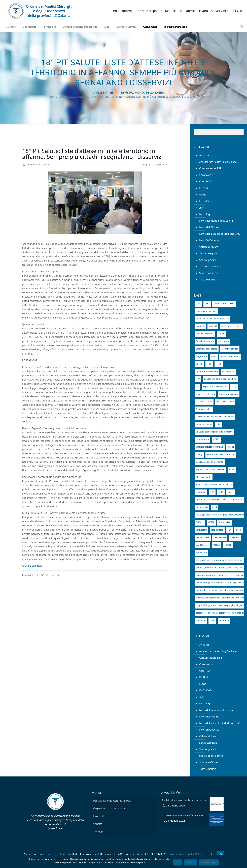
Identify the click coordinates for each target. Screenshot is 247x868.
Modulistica (173, 11)
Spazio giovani (208, 260)
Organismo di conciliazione (109, 809)
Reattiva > (52, 854)
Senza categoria (208, 254)
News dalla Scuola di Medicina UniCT (220, 234)
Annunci (204, 155)
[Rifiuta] (243, 861)
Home (80, 93)
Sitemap (98, 832)
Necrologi (205, 214)
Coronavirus (206, 175)
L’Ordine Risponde (149, 11)
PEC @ (238, 11)
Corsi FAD (205, 182)
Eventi (203, 195)
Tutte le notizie (102, 93)
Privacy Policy (177, 854)
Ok (177, 862)
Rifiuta (190, 862)
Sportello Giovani (209, 273)
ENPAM (204, 188)
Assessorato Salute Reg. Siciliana (218, 162)
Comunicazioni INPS (211, 169)
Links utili (99, 816)
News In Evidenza (209, 240)
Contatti (98, 824)
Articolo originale (32, 566)
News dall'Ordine (209, 227)
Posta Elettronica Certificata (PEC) (112, 801)
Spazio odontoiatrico (211, 267)
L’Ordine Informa (122, 11)
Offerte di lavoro (196, 11)
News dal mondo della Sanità (143, 93)
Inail (202, 208)
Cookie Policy (194, 854)
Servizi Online (221, 11)
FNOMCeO (205, 201)
